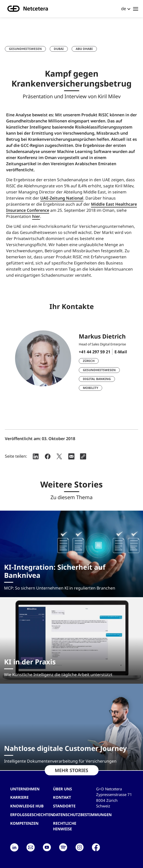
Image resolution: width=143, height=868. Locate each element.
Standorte (64, 806)
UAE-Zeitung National (62, 198)
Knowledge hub (27, 806)
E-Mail (121, 352)
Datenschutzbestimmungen (82, 815)
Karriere (19, 797)
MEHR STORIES (71, 770)
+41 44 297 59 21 (95, 352)
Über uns (62, 789)
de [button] (124, 9)
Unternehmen (25, 789)
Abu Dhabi (84, 49)
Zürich (89, 361)
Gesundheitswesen (25, 49)
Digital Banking (97, 379)
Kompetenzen (24, 823)
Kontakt (62, 797)
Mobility (90, 388)
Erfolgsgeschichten (32, 815)
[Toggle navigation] (136, 9)
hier (36, 216)
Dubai (59, 49)
